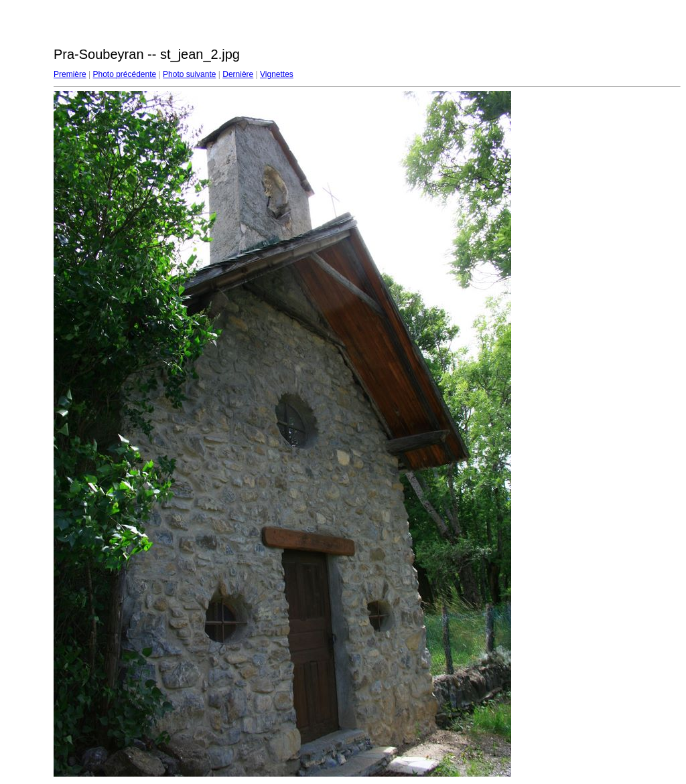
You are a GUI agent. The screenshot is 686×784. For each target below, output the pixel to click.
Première (70, 74)
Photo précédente (124, 74)
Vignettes (277, 74)
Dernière (238, 74)
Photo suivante (189, 74)
